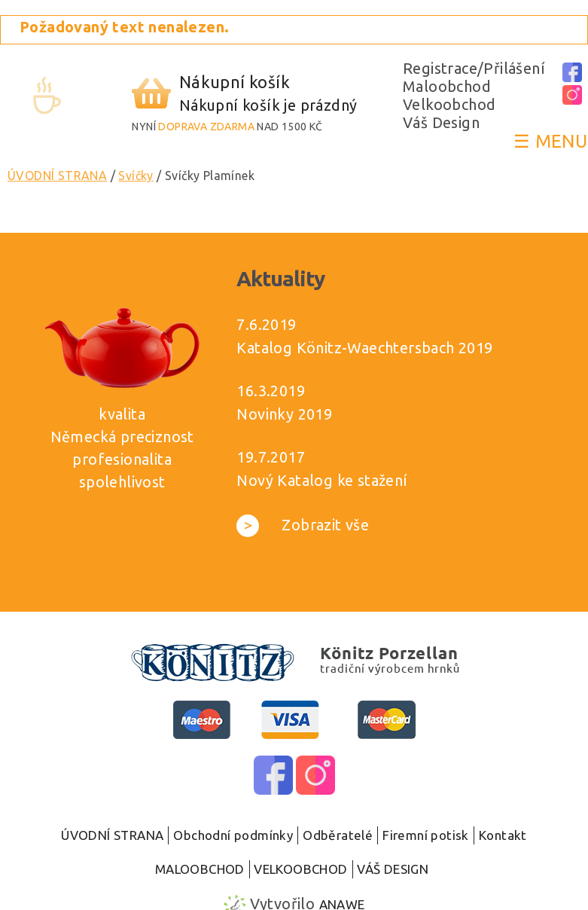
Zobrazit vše (303, 525)
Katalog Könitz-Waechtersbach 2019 (364, 348)
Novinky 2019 (284, 414)
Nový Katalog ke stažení (322, 480)
